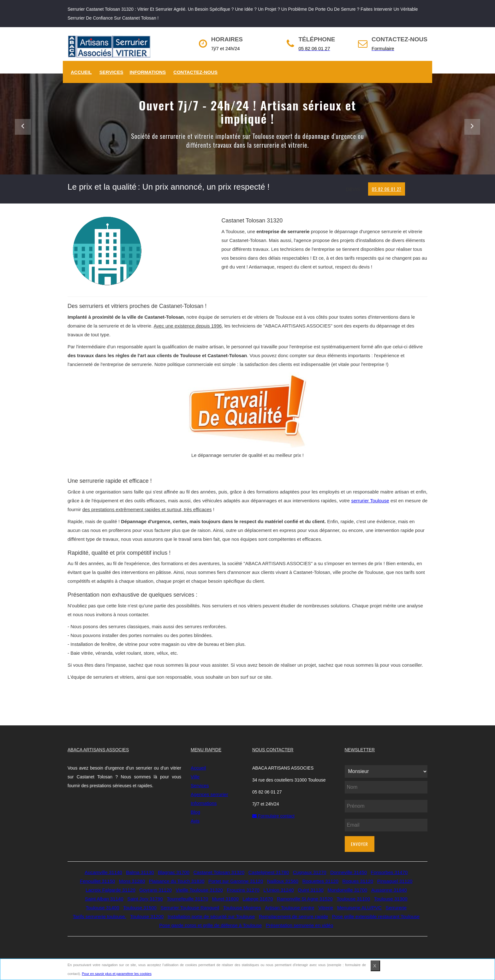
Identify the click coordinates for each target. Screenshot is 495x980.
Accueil (81, 72)
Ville (195, 777)
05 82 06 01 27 (387, 189)
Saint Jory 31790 (145, 899)
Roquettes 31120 (320, 881)
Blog (195, 812)
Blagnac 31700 (174, 872)
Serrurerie (396, 908)
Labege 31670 (258, 899)
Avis (195, 821)
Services (111, 72)
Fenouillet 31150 (97, 881)
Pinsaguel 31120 (395, 881)
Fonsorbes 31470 (389, 872)
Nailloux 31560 (283, 881)
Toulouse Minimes (242, 908)
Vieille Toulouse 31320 (199, 890)
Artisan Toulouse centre (289, 908)
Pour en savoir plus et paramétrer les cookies (117, 974)
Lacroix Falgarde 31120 (110, 890)
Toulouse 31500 (140, 908)
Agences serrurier (209, 794)
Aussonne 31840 (389, 890)
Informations (148, 72)
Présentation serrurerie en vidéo (299, 925)
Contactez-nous (195, 72)
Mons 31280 (132, 881)
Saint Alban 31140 (104, 899)
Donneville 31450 (349, 872)
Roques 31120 (358, 881)
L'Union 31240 (278, 890)
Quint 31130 (311, 890)
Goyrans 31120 (155, 890)
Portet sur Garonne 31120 (236, 881)
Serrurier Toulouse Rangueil (190, 908)
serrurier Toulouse (370, 501)
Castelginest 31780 (269, 872)
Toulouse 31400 (103, 908)
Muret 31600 (225, 899)
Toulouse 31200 (147, 916)
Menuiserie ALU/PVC (359, 908)
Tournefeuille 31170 (187, 899)
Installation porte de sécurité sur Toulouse (211, 916)
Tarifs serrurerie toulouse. (100, 916)
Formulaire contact (273, 816)
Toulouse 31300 (391, 899)
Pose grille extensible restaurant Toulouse (376, 916)
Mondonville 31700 (347, 890)
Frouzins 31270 (243, 890)
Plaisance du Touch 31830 (177, 881)
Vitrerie (326, 908)
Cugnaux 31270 (310, 872)
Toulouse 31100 (353, 899)
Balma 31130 (140, 872)
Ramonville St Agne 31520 (305, 899)
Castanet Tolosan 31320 (219, 872)
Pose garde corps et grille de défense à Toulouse (210, 925)
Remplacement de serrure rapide (293, 916)
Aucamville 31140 (103, 872)
